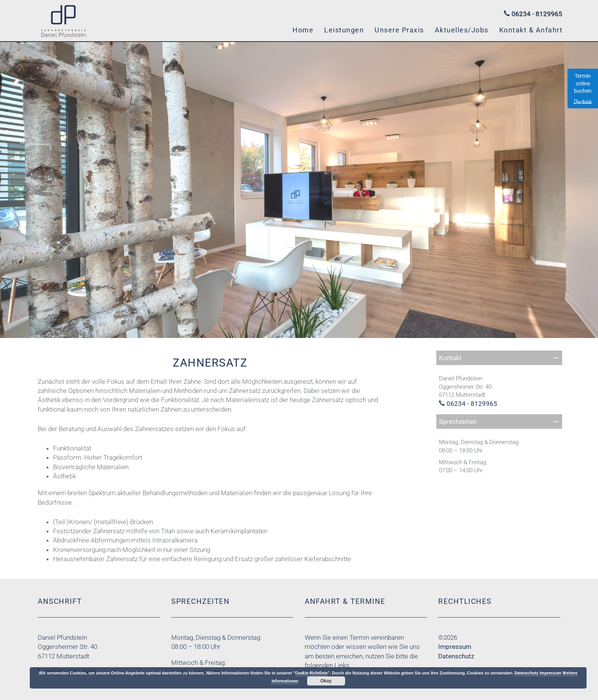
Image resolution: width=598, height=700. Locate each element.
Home (303, 30)
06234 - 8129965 (537, 14)
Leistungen (344, 30)
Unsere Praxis (399, 30)
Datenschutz (456, 656)
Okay (326, 681)
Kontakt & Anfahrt (531, 30)
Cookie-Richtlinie (311, 673)
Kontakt (450, 358)
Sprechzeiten (458, 422)
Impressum (455, 647)
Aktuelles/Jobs (462, 30)
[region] (299, 190)
